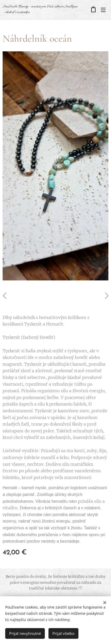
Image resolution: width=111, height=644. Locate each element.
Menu (103, 10)
